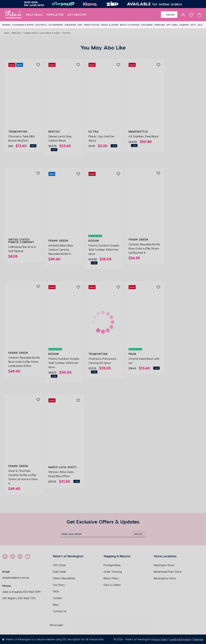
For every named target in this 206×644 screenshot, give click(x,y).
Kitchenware (56, 25)
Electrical (41, 25)
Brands (6, 25)
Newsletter (55, 15)
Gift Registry (77, 15)
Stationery (147, 25)
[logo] (13, 15)
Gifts (193, 25)
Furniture (160, 25)
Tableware (70, 25)
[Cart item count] (199, 15)
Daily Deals (35, 15)
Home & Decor (92, 25)
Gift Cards (172, 25)
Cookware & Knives (23, 25)
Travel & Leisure (110, 25)
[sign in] (183, 15)
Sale (200, 25)
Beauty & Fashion (130, 25)
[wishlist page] (191, 15)
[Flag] (169, 15)
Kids (80, 25)
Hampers (184, 25)
